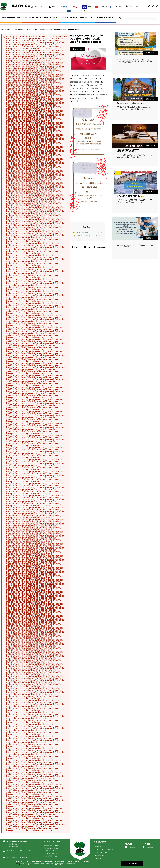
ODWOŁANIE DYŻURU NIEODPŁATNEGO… (128, 150)
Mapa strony (40, 7)
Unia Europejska (78, 10)
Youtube (103, 7)
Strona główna (7, 29)
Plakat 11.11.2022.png (83, 236)
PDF (89, 247)
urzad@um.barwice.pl (19, 858)
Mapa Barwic (99, 855)
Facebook (118, 7)
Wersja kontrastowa (137, 6)
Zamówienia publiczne (103, 852)
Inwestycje (99, 858)
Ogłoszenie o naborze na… (130, 103)
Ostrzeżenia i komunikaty (104, 849)
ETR (90, 7)
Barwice (21, 6)
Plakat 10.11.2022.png (83, 233)
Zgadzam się (132, 863)
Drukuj (78, 247)
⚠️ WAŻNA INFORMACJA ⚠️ (130, 196)
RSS (53, 7)
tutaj (18, 864)
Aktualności (20, 29)
